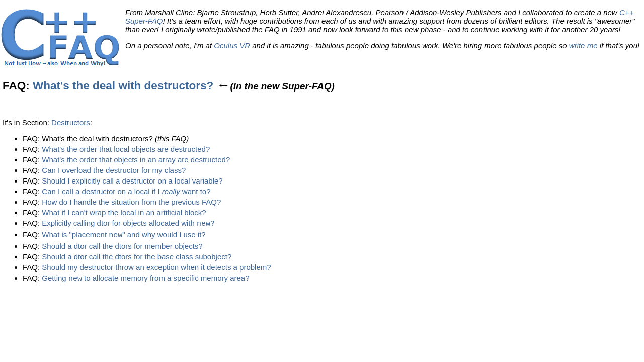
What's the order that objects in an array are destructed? (136, 160)
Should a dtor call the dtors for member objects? (122, 247)
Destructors (71, 122)
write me (583, 46)
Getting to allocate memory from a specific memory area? (145, 280)
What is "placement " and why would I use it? (124, 236)
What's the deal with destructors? (123, 86)
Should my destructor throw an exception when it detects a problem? (156, 268)
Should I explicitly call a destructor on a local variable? (132, 181)
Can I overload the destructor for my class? (114, 170)
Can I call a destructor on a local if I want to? (126, 191)
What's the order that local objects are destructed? (126, 149)
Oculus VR (232, 46)
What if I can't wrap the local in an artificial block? (124, 212)
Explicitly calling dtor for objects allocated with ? (128, 224)
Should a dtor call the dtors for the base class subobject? (137, 258)
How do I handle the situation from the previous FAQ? (131, 202)
